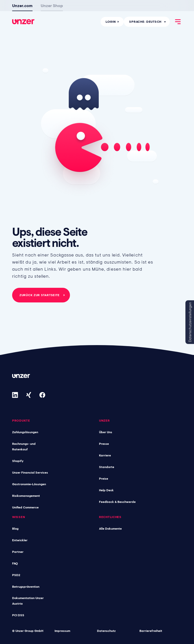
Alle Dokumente (110, 529)
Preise (104, 479)
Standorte (107, 467)
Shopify (18, 461)
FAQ (15, 563)
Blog (15, 529)
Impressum (62, 631)
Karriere (105, 455)
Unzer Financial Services (30, 473)
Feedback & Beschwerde (117, 502)
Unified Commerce (25, 507)
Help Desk (106, 490)
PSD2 (16, 575)
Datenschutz (106, 631)
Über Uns (106, 432)
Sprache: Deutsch (145, 21)
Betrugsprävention (26, 587)
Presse (104, 444)
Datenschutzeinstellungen (190, 322)
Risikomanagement (26, 496)
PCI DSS (18, 615)
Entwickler (20, 540)
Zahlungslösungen (25, 432)
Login (111, 21)
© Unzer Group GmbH (28, 631)
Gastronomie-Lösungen (29, 484)
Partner (18, 552)
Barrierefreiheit (151, 631)
